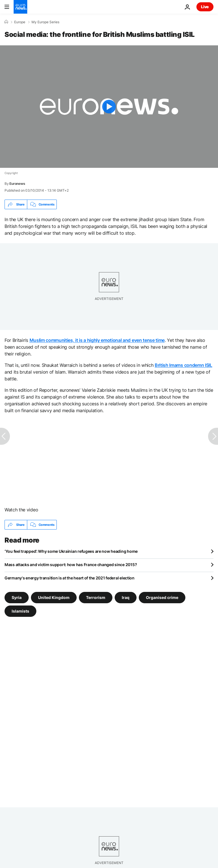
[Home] (6, 22)
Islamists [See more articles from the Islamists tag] (20, 611)
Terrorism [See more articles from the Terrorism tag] (96, 597)
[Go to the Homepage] (20, 7)
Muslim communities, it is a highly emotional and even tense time (97, 340)
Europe (20, 22)
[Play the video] (109, 107)
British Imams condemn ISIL (184, 365)
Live (205, 7)
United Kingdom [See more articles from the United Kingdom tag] (54, 597)
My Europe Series (45, 22)
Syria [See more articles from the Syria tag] (17, 597)
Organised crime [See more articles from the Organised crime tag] (162, 597)
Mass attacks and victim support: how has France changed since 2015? (71, 565)
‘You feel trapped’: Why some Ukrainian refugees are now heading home (71, 551)
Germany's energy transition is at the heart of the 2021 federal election (70, 578)
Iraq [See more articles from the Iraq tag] (126, 597)
